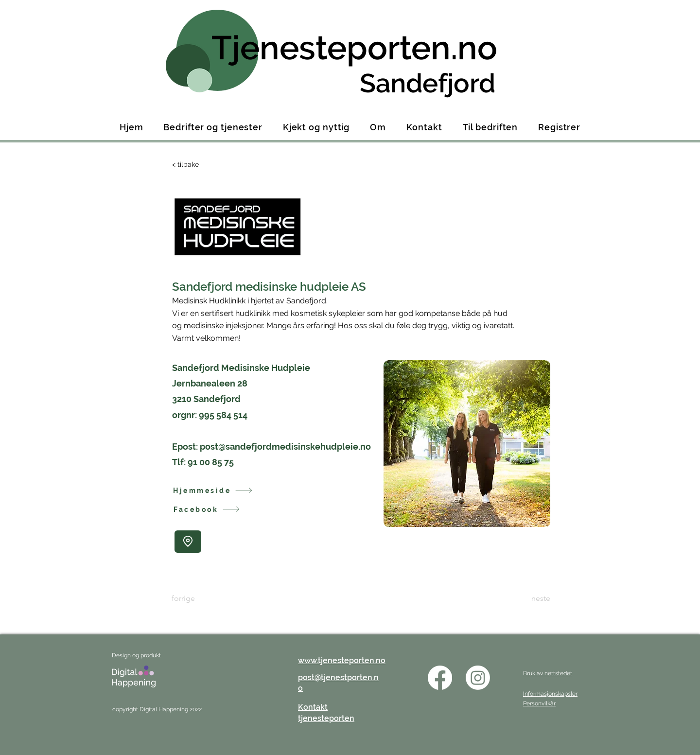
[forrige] (204, 599)
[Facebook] (218, 509)
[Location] (188, 542)
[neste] (526, 599)
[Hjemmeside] (217, 490)
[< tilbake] (204, 165)
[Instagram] (478, 678)
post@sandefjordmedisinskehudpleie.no (285, 447)
